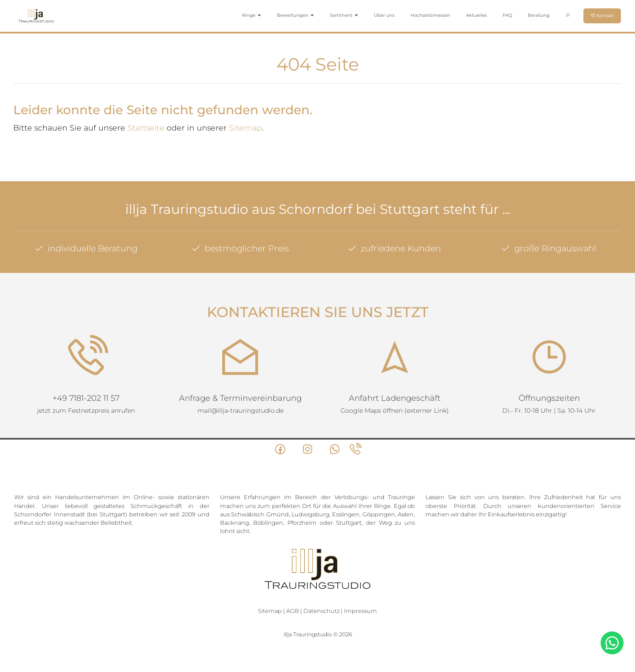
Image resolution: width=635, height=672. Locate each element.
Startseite (146, 128)
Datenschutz (321, 611)
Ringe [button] (252, 15)
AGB (293, 611)
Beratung (539, 15)
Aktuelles (476, 15)
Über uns (384, 15)
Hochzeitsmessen (430, 15)
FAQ (507, 15)
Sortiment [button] (344, 15)
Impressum (360, 611)
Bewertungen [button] (295, 15)
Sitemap (245, 128)
